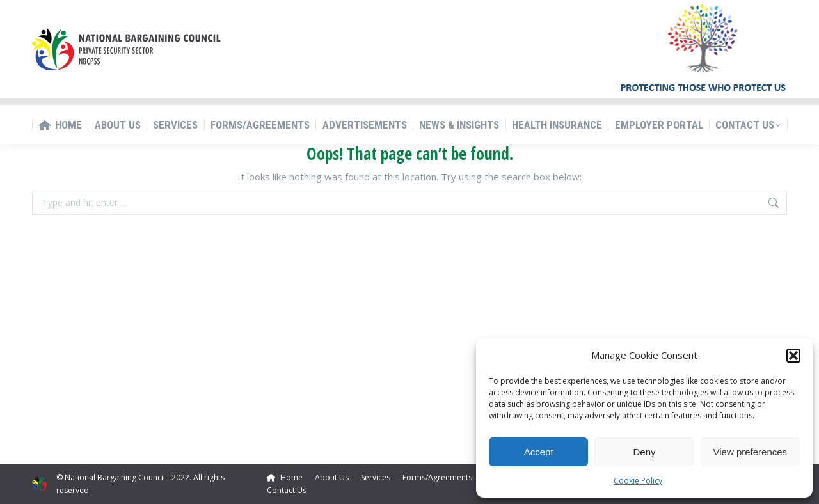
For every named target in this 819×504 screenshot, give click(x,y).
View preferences (751, 452)
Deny (644, 452)
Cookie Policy (638, 481)
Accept (539, 452)
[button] (793, 356)
